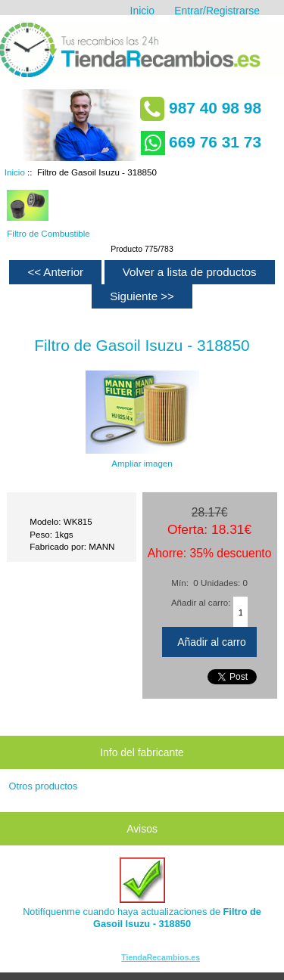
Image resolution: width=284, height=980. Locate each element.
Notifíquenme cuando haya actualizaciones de (142, 893)
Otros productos (44, 786)
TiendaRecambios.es (161, 958)
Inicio (142, 11)
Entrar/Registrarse (217, 11)
